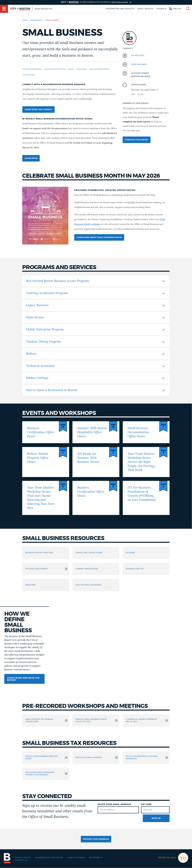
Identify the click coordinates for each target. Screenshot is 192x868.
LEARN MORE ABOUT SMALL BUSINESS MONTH (99, 237)
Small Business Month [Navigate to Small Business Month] (32, 69)
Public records (76, 858)
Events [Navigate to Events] (71, 69)
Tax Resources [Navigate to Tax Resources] (29, 75)
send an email (139, 64)
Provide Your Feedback (96, 839)
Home (25, 20)
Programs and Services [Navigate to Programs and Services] (55, 69)
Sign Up (156, 818)
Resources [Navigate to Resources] (82, 69)
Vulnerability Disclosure (49, 858)
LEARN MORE (31, 158)
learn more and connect (38, 110)
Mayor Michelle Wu (43, 9)
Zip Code (146, 804)
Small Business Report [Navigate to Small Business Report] (99, 69)
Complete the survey (137, 140)
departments (36, 20)
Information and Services (120, 9)
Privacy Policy (23, 858)
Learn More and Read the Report (23, 679)
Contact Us (21, 860)
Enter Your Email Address (114, 804)
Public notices (145, 9)
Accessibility (96, 858)
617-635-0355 (138, 56)
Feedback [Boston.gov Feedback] (161, 9)
